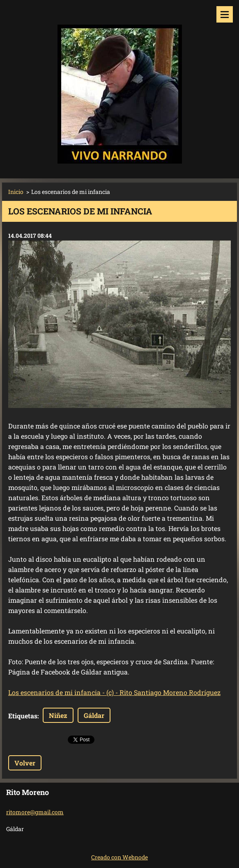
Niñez (58, 715)
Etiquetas (23, 716)
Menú (225, 14)
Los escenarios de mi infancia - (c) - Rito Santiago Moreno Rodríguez (114, 692)
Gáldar (94, 715)
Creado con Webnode (119, 857)
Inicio (16, 192)
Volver (25, 763)
